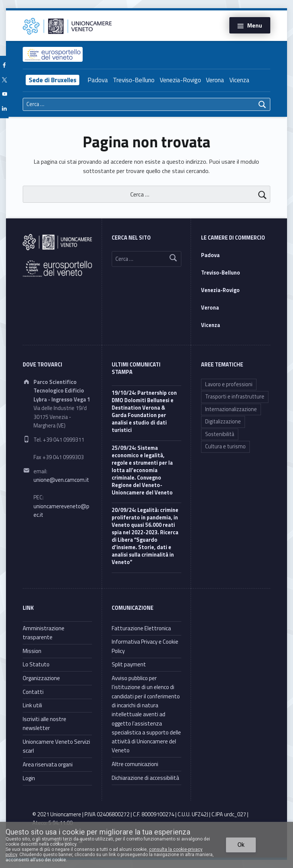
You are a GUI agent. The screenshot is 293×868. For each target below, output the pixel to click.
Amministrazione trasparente (44, 633)
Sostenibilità (220, 434)
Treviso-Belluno (134, 80)
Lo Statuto (36, 664)
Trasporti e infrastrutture (235, 397)
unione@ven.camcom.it (61, 480)
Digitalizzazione (223, 422)
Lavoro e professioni (229, 384)
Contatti (33, 692)
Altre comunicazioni (135, 764)
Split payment (129, 664)
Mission (32, 651)
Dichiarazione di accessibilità (145, 778)
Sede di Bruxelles (52, 80)
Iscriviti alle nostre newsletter (44, 723)
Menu (255, 25)
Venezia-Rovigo (180, 80)
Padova (98, 80)
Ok (241, 845)
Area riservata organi (48, 764)
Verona (215, 80)
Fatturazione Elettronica (141, 628)
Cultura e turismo (225, 446)
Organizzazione (41, 678)
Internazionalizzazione (231, 409)
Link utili (32, 705)
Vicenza (239, 80)
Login (29, 778)
